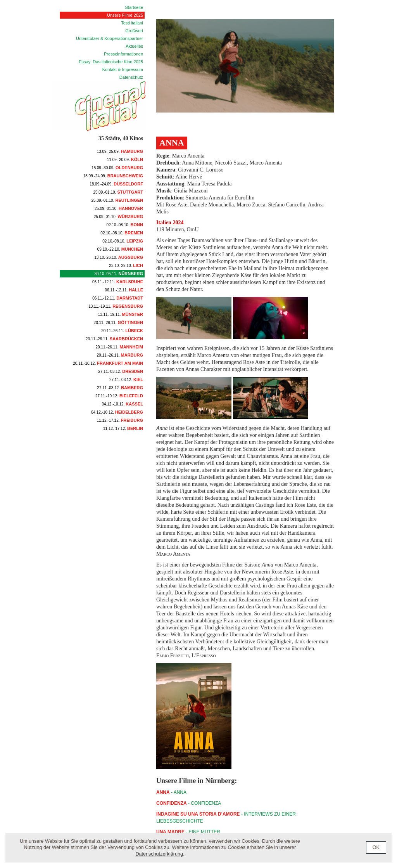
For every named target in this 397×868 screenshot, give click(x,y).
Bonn (125, 225)
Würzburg (118, 217)
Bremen (122, 233)
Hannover (119, 208)
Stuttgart (118, 192)
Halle (124, 290)
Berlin (123, 428)
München (120, 249)
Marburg (120, 355)
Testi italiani (132, 23)
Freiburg (120, 420)
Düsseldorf (116, 184)
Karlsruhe (118, 282)
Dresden (121, 371)
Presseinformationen (123, 54)
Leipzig (123, 241)
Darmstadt (118, 298)
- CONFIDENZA (189, 803)
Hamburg (120, 151)
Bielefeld (119, 396)
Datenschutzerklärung (159, 854)
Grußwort (134, 31)
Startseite (134, 7)
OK (376, 847)
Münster (121, 314)
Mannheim (120, 347)
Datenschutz (131, 77)
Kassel (122, 404)
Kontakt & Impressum (123, 69)
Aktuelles (134, 46)
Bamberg (120, 388)
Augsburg (119, 257)
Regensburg (116, 306)
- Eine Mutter (188, 832)
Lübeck (122, 331)
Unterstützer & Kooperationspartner (110, 38)
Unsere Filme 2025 (125, 15)
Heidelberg (117, 412)
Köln (125, 159)
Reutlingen (117, 200)
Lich (126, 265)
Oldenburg (117, 168)
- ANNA (171, 792)
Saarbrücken (114, 339)
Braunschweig (113, 176)
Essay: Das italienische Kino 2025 (111, 62)
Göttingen (118, 322)
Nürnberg (119, 274)
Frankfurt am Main (108, 363)
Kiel (126, 379)
